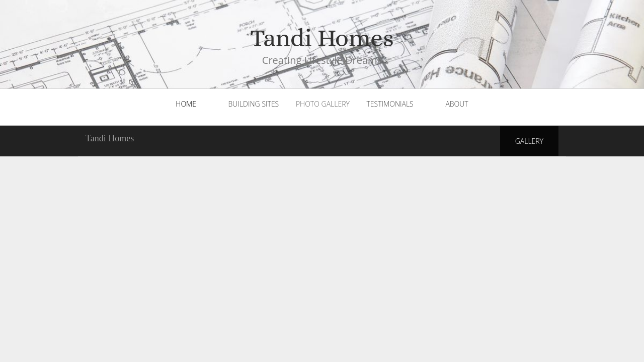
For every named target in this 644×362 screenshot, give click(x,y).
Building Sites (254, 104)
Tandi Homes (110, 138)
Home (186, 104)
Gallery (529, 141)
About (457, 104)
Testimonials (390, 104)
